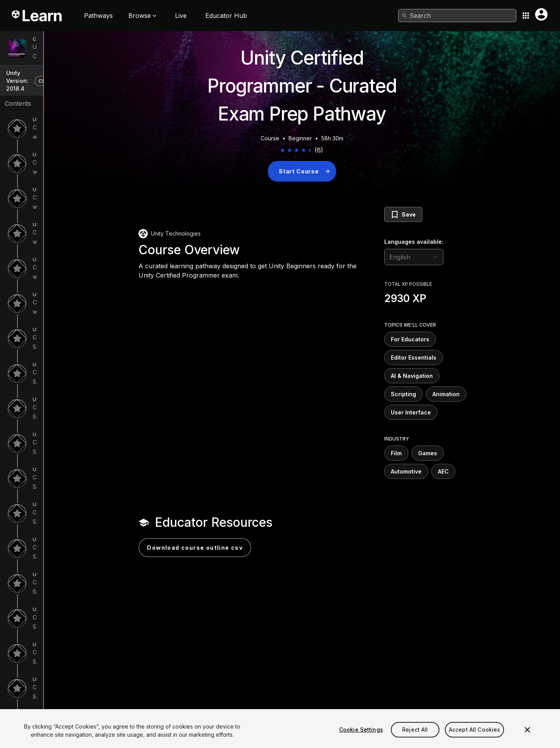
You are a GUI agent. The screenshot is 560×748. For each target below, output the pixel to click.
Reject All (415, 740)
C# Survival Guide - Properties (72, 680)
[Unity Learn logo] (37, 16)
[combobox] (457, 16)
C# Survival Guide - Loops (66, 505)
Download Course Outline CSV (240, 548)
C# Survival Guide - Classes (68, 610)
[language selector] (459, 257)
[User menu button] (541, 14)
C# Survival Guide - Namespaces (75, 715)
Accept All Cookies (475, 740)
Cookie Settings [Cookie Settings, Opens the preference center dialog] (361, 740)
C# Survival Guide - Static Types (74, 645)
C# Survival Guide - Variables (70, 400)
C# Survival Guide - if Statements (75, 435)
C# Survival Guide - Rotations (70, 365)
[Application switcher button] (526, 16)
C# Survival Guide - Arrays (66, 540)
